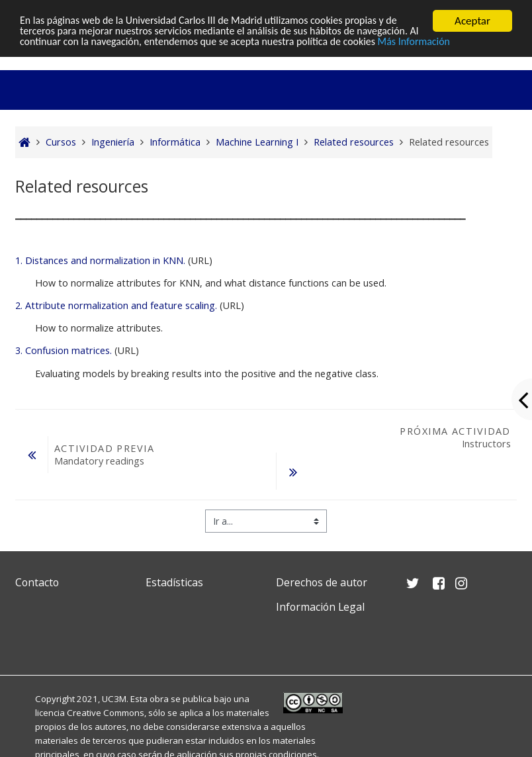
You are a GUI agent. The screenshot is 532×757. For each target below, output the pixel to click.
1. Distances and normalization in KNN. (100, 260)
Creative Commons (106, 713)
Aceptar (472, 21)
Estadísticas (174, 582)
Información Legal (320, 607)
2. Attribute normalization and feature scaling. (116, 305)
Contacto (37, 582)
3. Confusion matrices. (64, 350)
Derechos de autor (322, 582)
